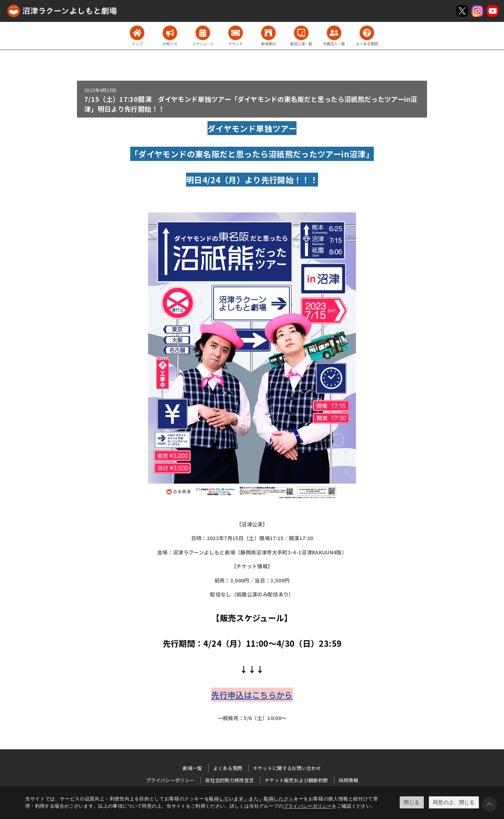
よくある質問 (228, 768)
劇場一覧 (192, 768)
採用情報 (348, 780)
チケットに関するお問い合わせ (287, 768)
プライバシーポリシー (308, 806)
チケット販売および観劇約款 (296, 780)
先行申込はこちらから (252, 695)
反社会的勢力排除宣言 (230, 780)
